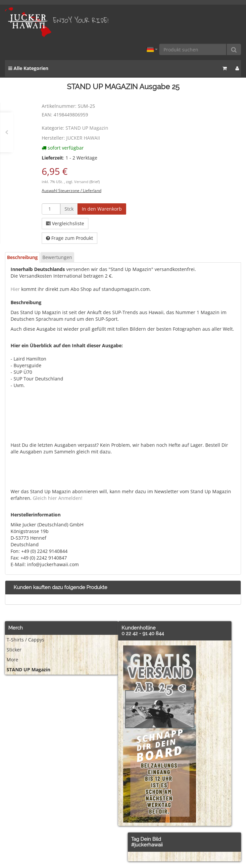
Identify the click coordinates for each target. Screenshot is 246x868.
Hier (15, 289)
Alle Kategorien (28, 68)
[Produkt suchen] (193, 49)
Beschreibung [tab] (22, 257)
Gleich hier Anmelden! (58, 498)
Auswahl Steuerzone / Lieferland (72, 190)
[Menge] (51, 209)
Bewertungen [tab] (57, 257)
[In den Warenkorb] (102, 209)
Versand (82, 182)
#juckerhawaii (147, 845)
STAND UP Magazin (87, 128)
